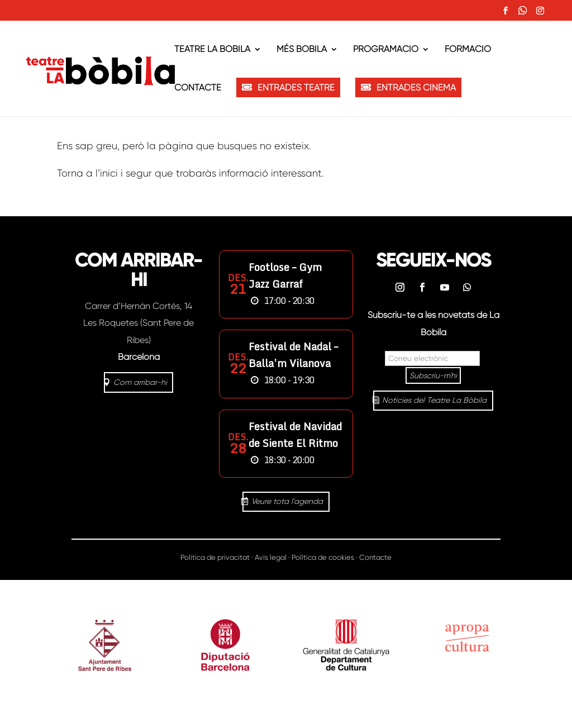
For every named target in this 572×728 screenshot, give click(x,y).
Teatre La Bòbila (212, 50)
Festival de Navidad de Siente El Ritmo (295, 435)
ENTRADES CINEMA (416, 87)
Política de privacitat (215, 557)
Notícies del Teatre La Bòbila (434, 400)
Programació (386, 50)
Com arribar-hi (140, 382)
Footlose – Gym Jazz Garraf (285, 275)
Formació (468, 50)
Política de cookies (323, 557)
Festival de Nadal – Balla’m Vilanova (293, 355)
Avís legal (271, 557)
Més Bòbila (302, 50)
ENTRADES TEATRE (296, 87)
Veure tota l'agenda (287, 501)
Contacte (198, 88)
